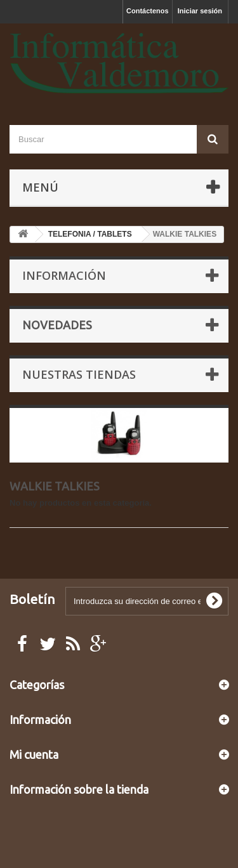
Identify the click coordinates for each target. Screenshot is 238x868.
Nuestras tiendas (79, 374)
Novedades (57, 325)
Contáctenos (148, 11)
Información (64, 275)
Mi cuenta (34, 754)
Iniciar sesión (200, 11)
